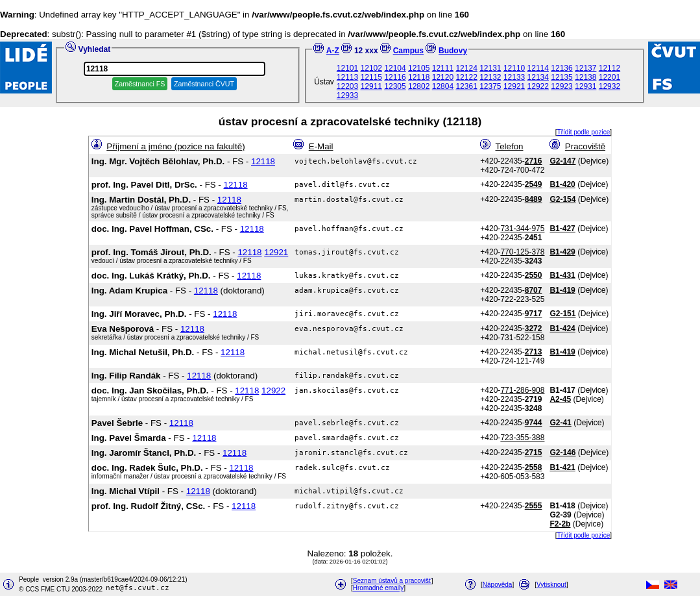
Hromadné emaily (378, 588)
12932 (609, 86)
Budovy (453, 51)
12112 (609, 68)
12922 (538, 86)
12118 (419, 77)
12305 (395, 86)
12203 (347, 86)
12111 (443, 68)
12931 (585, 86)
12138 (585, 77)
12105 (419, 68)
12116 (395, 77)
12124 (466, 68)
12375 (490, 86)
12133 (514, 77)
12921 (514, 86)
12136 (561, 68)
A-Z (333, 51)
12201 (609, 77)
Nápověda (498, 585)
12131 (490, 68)
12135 (561, 77)
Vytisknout (551, 585)
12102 (371, 68)
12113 (347, 77)
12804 (443, 86)
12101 (347, 68)
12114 (538, 68)
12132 (490, 77)
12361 (466, 86)
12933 (347, 95)
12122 (466, 77)
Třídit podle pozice (584, 132)
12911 (371, 86)
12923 (561, 86)
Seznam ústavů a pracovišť (392, 581)
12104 (395, 68)
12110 (514, 68)
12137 (585, 68)
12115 (371, 77)
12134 (538, 77)
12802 (419, 86)
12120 (443, 77)
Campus (408, 51)
